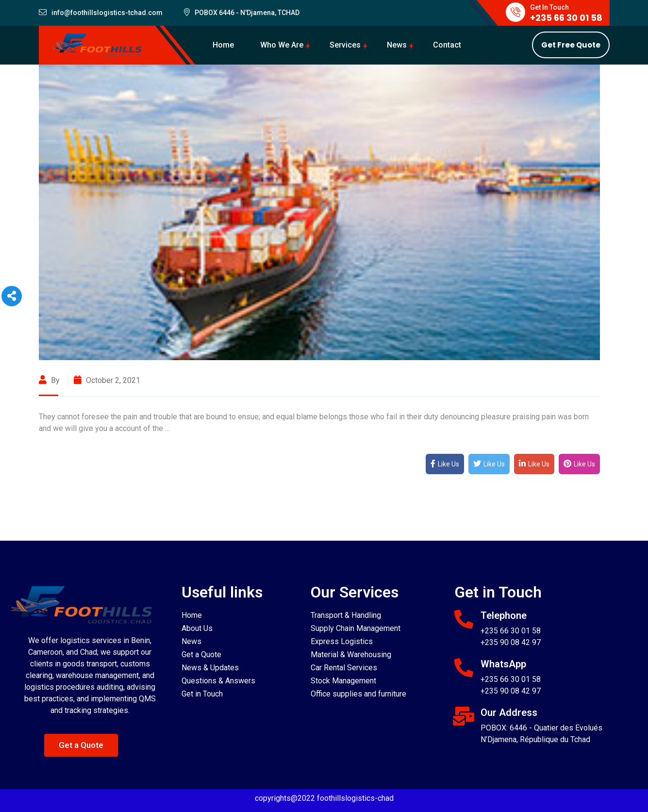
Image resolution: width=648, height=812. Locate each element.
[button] (81, 745)
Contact (447, 45)
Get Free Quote (571, 45)
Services (345, 45)
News (397, 45)
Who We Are (282, 45)
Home (223, 45)
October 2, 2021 (107, 380)
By (50, 380)
